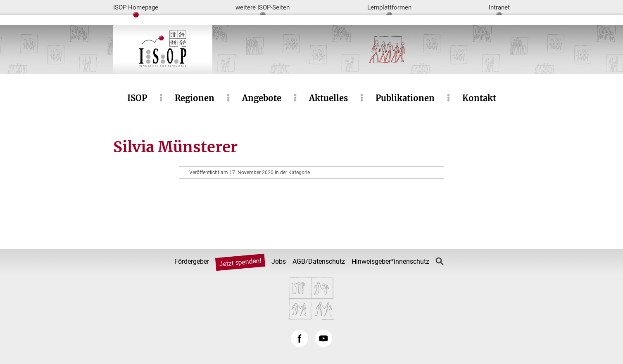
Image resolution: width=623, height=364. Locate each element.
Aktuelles (328, 98)
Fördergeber (192, 261)
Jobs (279, 261)
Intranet (499, 7)
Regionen (195, 98)
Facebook (300, 338)
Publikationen (405, 98)
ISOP (137, 98)
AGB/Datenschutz (319, 261)
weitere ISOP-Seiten (263, 7)
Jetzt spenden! (240, 262)
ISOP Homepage (136, 7)
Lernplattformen (389, 7)
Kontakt (479, 98)
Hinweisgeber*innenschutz (390, 261)
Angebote (262, 98)
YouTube (323, 338)
